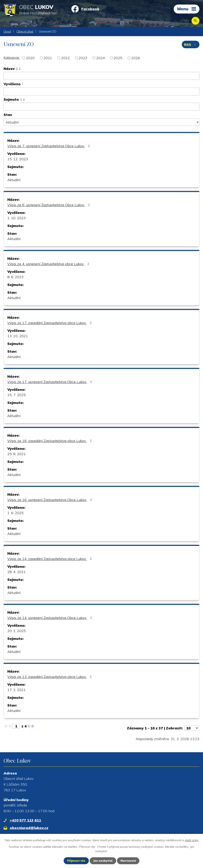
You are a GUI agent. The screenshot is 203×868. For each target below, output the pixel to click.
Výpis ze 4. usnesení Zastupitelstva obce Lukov (49, 264)
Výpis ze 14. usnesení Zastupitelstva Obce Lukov (50, 618)
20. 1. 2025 (17, 631)
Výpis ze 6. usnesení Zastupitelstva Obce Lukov (49, 205)
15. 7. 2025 (17, 395)
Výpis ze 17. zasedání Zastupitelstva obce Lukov (50, 323)
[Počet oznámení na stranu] (192, 728)
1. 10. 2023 (17, 218)
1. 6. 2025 (15, 513)
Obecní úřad (25, 31)
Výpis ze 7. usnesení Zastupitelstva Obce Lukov (49, 146)
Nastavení (128, 861)
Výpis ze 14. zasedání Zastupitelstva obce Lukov (50, 559)
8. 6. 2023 (15, 277)
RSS (191, 45)
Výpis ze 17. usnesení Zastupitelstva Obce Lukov (50, 382)
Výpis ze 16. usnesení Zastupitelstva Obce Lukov (50, 500)
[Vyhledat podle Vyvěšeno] (101, 92)
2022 (65, 58)
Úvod (7, 31)
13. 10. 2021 (18, 336)
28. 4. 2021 (17, 572)
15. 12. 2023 (18, 159)
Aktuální (14, 180)
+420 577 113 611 (25, 820)
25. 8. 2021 (17, 454)
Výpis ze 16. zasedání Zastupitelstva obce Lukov (50, 441)
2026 (136, 58)
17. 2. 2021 (17, 690)
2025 (118, 58)
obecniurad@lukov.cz (29, 828)
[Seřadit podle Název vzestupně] (20, 68)
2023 (83, 58)
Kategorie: (12, 57)
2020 (30, 58)
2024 (101, 58)
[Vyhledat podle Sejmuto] (101, 107)
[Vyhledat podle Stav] (101, 122)
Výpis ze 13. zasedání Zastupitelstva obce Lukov (50, 677)
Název (11, 69)
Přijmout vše (76, 861)
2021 (48, 58)
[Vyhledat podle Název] (101, 76)
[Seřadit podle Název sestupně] (20, 69)
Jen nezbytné (103, 861)
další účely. (192, 840)
